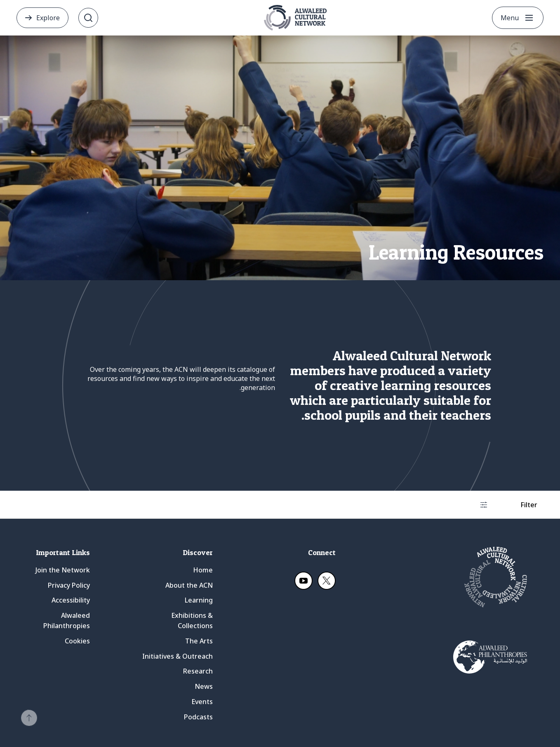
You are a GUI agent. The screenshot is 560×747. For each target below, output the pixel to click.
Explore (48, 18)
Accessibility (71, 600)
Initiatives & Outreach (178, 656)
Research (198, 671)
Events (202, 702)
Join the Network (63, 570)
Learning (199, 600)
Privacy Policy (69, 585)
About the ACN (189, 585)
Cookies (77, 641)
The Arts (199, 641)
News (204, 686)
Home (203, 570)
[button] (29, 718)
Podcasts (198, 717)
